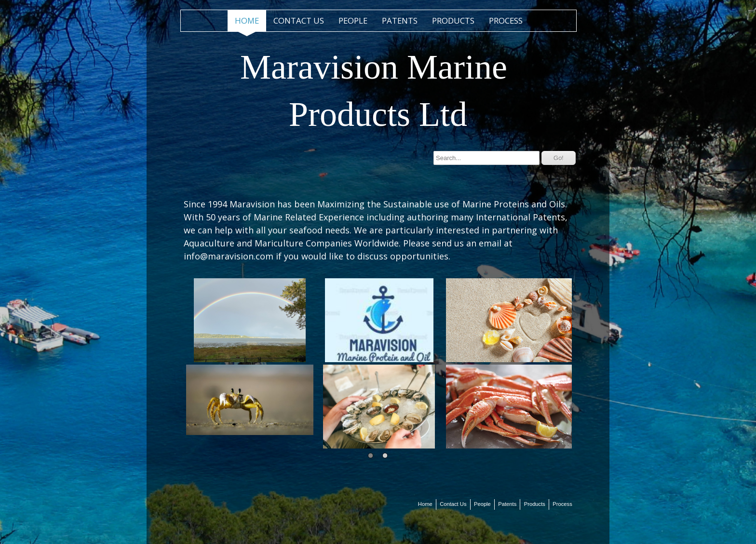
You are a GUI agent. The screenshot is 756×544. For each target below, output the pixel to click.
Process (506, 20)
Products (453, 20)
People (353, 20)
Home (247, 20)
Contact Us (299, 20)
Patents (400, 20)
